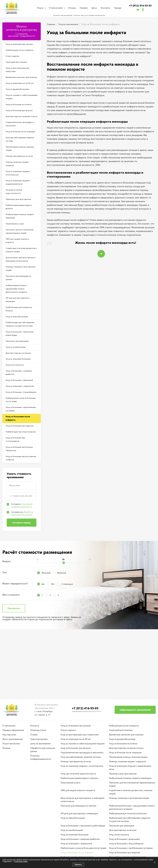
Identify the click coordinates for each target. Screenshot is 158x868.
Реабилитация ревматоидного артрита (21, 230)
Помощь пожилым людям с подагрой (19, 184)
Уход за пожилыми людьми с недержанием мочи (20, 204)
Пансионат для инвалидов (19, 378)
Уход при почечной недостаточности (15, 214)
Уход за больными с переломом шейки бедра (19, 369)
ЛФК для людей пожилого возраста (19, 266)
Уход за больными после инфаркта (19, 468)
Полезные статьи (38, 730)
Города (117, 8)
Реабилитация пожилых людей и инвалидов (21, 240)
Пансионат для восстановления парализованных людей (21, 257)
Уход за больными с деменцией (21, 420)
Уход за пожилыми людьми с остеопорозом (20, 194)
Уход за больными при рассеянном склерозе (17, 518)
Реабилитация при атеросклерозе (15, 488)
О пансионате (57, 8)
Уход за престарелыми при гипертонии (19, 72)
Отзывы (73, 8)
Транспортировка (39, 739)
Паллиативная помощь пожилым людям (17, 168)
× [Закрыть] (155, 863)
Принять (78, 865)
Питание (6, 748)
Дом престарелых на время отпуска (19, 128)
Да (43, 644)
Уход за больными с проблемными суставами (18, 458)
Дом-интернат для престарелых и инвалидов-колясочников (21, 286)
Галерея (84, 8)
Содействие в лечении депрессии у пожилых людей (20, 276)
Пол (5, 632)
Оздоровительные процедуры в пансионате (21, 138)
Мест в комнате (11, 655)
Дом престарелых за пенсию (20, 391)
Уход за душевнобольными (19, 97)
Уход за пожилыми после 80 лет (21, 90)
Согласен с (22, 565)
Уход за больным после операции (17, 148)
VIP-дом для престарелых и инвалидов (19, 330)
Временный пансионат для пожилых (19, 82)
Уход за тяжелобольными (18, 348)
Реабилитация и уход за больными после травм (17, 448)
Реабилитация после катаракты (21, 51)
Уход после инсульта (16, 404)
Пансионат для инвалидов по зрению (20, 306)
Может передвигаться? (15, 644)
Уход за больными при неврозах (17, 478)
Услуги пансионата (69, 24)
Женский (46, 633)
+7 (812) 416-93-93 (140, 6)
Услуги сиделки (14, 57)
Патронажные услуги (16, 248)
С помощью (67, 644)
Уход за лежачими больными (20, 397)
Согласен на (22, 573)
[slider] (64, 623)
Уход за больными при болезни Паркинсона (21, 508)
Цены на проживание (40, 744)
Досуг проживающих (13, 739)
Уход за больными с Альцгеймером (16, 438)
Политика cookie (21, 861)
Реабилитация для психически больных (21, 340)
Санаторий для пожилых (18, 64)
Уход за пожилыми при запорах (21, 44)
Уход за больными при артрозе (21, 120)
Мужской (62, 633)
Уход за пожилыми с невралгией (16, 428)
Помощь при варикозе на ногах (21, 176)
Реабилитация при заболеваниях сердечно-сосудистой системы (18, 358)
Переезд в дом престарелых (20, 222)
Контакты (106, 8)
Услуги (41, 8)
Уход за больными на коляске (20, 113)
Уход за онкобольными (17, 384)
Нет (53, 644)
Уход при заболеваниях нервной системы (17, 158)
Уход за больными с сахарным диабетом (21, 412)
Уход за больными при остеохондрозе (17, 498)
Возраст (7, 621)
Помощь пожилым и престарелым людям (16, 296)
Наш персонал (9, 735)
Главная (51, 24)
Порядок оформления (13, 730)
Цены (95, 8)
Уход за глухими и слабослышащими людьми (19, 105)
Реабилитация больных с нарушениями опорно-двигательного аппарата (18, 318)
